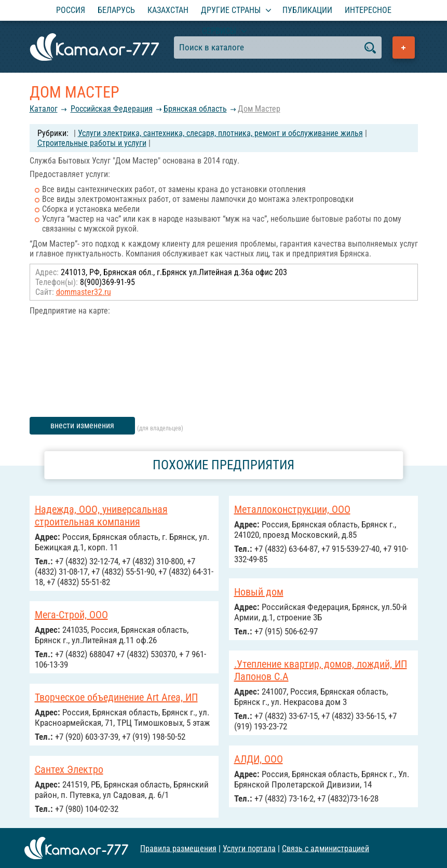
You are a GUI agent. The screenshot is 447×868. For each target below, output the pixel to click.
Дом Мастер (259, 109)
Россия (71, 10)
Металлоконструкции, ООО (292, 509)
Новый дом (259, 592)
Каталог (44, 109)
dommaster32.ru (84, 292)
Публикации (307, 10)
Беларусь (116, 10)
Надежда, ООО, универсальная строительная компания (101, 516)
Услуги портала (249, 848)
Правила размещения (178, 848)
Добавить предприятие (404, 48)
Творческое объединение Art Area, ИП (116, 697)
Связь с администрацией (326, 848)
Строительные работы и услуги (92, 143)
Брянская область (195, 109)
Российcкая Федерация (112, 109)
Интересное (368, 10)
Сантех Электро (69, 769)
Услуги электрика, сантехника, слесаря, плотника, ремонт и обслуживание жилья (220, 133)
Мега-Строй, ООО (71, 615)
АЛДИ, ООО (259, 759)
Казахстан (168, 10)
